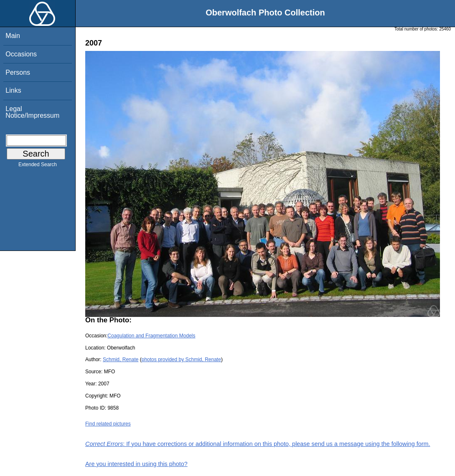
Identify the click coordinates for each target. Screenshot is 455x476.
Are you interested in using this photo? (136, 464)
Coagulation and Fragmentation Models (151, 336)
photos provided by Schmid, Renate (181, 360)
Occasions (21, 54)
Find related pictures (108, 424)
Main (13, 36)
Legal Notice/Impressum (32, 112)
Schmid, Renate (121, 360)
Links (13, 90)
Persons (18, 72)
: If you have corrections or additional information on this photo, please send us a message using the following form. (258, 444)
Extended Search (38, 166)
